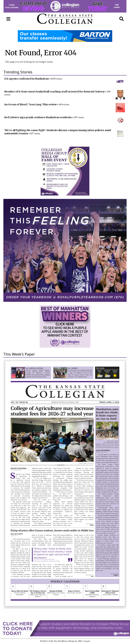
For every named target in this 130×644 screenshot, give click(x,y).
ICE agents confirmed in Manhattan (26, 79)
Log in (87, 641)
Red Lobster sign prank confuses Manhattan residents (38, 117)
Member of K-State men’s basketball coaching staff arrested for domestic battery (54, 92)
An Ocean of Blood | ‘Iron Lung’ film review (30, 104)
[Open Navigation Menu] (8, 19)
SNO (80, 641)
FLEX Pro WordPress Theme (62, 641)
